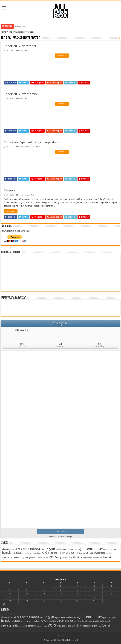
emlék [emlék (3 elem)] (77, 549)
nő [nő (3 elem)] (59, 553)
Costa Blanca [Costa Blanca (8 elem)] (30, 549)
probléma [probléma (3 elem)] (78, 553)
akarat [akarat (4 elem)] (5, 549)
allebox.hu (21, 330)
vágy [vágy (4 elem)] (60, 558)
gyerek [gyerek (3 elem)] (107, 549)
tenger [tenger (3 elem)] (22, 558)
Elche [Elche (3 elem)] (66, 549)
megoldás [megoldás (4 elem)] (52, 553)
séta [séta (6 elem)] (17, 557)
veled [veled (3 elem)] (46, 558)
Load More (61, 531)
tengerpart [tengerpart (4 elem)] (30, 558)
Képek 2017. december (20, 46)
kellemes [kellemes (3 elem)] (33, 553)
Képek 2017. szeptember (21, 94)
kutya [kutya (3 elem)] (39, 553)
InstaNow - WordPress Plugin (60, 537)
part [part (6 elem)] (63, 553)
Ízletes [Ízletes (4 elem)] (65, 558)
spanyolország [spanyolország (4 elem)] (98, 553)
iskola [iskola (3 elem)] (13, 553)
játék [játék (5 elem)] (19, 553)
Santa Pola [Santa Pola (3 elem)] (87, 553)
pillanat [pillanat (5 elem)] (70, 553)
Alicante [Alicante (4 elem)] (12, 549)
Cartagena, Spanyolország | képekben (31, 142)
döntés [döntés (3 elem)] (43, 549)
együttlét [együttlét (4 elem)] (60, 549)
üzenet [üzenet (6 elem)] (107, 557)
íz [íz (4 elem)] (87, 558)
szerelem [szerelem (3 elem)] (109, 553)
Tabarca (10, 190)
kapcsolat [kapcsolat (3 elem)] (26, 553)
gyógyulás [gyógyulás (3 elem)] (114, 549)
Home (3, 32)
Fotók (21, 51)
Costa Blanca (24, 147)
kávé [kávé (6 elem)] (45, 553)
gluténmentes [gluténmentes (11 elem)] (92, 549)
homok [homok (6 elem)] (6, 553)
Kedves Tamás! (21, 27)
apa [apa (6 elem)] (18, 549)
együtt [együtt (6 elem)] (51, 549)
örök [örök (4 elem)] (90, 558)
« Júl (3, 604)
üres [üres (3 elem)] (100, 558)
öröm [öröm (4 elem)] (95, 558)
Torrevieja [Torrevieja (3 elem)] (40, 558)
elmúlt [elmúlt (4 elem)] (72, 549)
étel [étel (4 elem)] (84, 558)
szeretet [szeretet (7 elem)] (8, 557)
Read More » (62, 56)
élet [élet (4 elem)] (71, 558)
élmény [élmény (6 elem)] (77, 557)
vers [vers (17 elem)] (53, 557)
